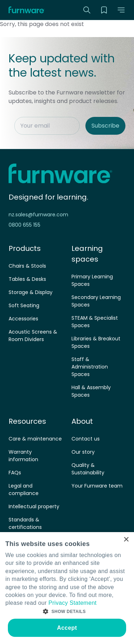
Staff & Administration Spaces (90, 367)
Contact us (86, 439)
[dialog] (67, 588)
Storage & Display (31, 292)
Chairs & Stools (27, 266)
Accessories (23, 319)
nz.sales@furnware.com (38, 215)
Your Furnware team (97, 486)
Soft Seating (24, 305)
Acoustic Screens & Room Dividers (33, 336)
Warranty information (23, 456)
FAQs (15, 473)
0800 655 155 (24, 225)
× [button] (126, 540)
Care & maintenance (35, 439)
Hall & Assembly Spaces (91, 391)
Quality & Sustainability (88, 469)
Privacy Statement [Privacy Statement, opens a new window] (72, 603)
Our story (83, 452)
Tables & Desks (27, 279)
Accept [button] (67, 628)
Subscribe (105, 126)
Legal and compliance (24, 490)
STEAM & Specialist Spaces (95, 322)
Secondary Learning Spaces (96, 301)
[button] (121, 10)
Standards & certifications (25, 523)
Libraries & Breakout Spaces (96, 342)
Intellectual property (34, 506)
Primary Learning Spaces (92, 280)
